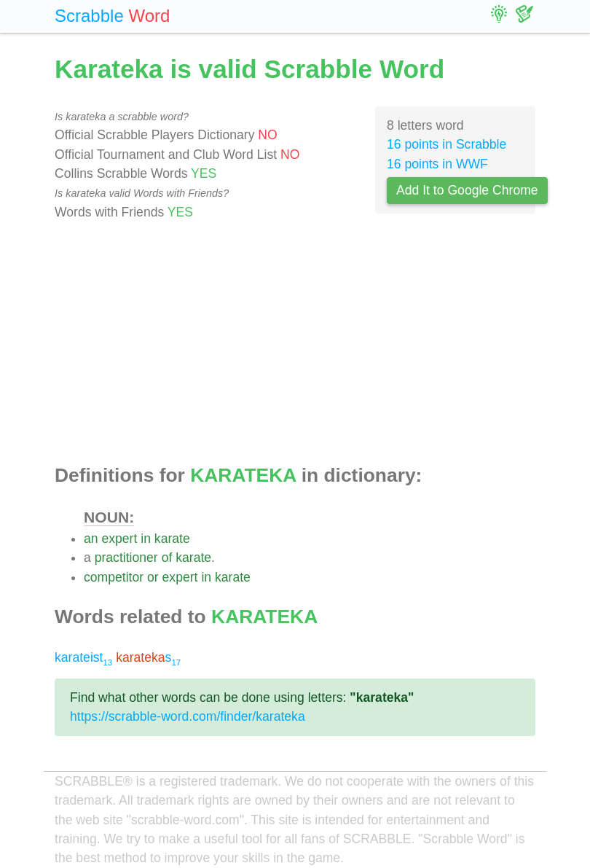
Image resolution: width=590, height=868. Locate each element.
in (146, 539)
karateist (83, 657)
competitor (114, 577)
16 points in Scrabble (447, 144)
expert (119, 539)
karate (172, 539)
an (91, 539)
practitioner (126, 558)
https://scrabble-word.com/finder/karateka (188, 716)
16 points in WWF (437, 164)
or (153, 577)
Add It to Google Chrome (467, 190)
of (167, 558)
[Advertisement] (295, 343)
